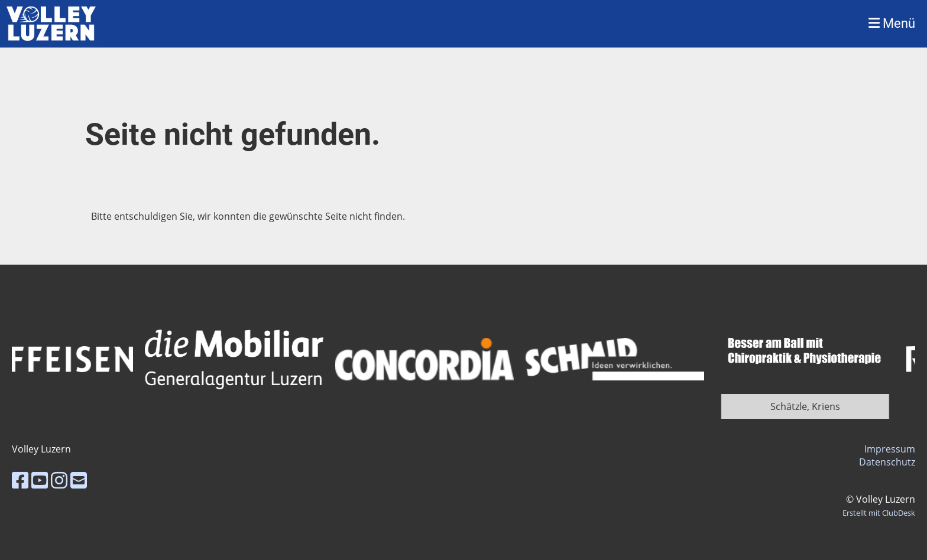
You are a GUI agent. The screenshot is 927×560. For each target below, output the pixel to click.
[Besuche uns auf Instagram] (59, 480)
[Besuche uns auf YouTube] (40, 480)
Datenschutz (887, 462)
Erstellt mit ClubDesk (879, 513)
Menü (892, 23)
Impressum (890, 449)
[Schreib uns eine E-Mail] (79, 480)
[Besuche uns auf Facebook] (20, 480)
